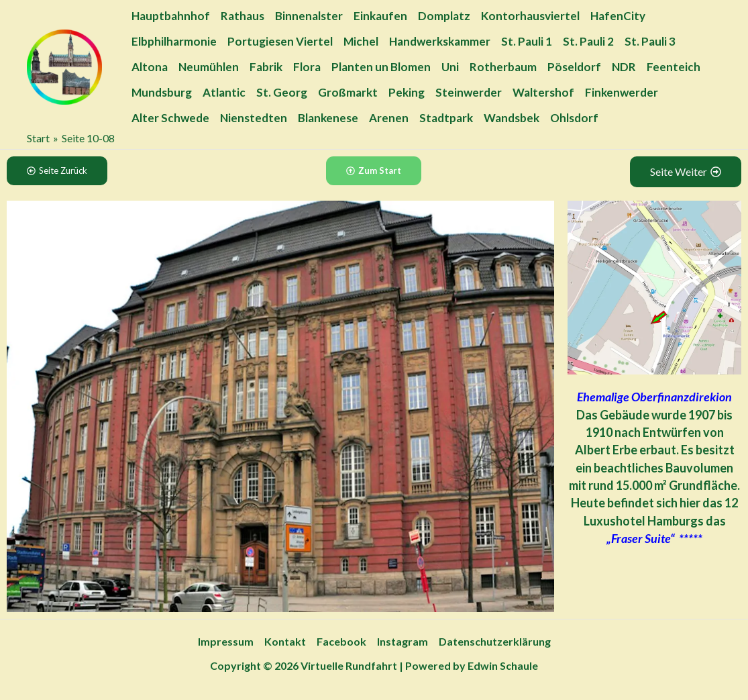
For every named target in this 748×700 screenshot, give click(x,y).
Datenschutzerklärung (495, 641)
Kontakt (285, 641)
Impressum (226, 641)
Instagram (403, 641)
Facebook (341, 641)
